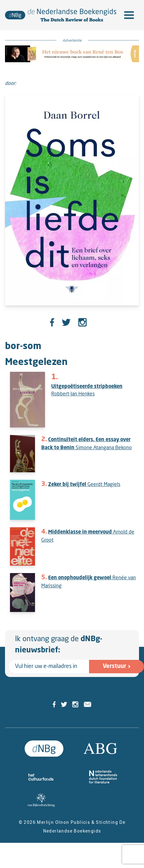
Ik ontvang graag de (59, 645)
